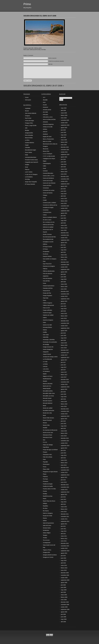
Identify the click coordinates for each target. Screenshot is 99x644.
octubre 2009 (64, 578)
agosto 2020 (64, 272)
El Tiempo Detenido (30, 184)
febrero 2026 (64, 115)
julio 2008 (63, 614)
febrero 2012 (64, 509)
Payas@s (45, 462)
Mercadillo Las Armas (48, 396)
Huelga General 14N (48, 347)
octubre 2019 (64, 296)
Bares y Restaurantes (48, 139)
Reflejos (45, 503)
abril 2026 (63, 110)
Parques (45, 452)
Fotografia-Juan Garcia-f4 (32, 162)
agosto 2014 (64, 448)
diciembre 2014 (65, 438)
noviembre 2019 (65, 294)
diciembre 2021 (65, 233)
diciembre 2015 (65, 409)
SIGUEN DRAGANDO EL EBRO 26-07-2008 (40, 16)
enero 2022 (64, 230)
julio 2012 (63, 497)
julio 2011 (63, 526)
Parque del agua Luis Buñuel (50, 450)
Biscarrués (46, 149)
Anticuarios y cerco (48, 117)
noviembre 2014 (65, 441)
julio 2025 (63, 130)
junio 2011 (63, 529)
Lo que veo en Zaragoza (31, 174)
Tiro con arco (46, 540)
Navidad (45, 428)
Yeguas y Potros (47, 550)
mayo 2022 (64, 221)
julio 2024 (63, 159)
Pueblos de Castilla (48, 486)
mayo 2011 (64, 531)
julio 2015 (63, 421)
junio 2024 (63, 162)
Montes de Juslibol (48, 408)
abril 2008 (63, 622)
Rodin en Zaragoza (48, 513)
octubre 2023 (64, 181)
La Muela (45, 364)
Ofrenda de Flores (48, 435)
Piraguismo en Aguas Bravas (50, 472)
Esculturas (46, 254)
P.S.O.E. (45, 442)
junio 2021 (63, 247)
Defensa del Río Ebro (35, 50)
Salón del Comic (47, 525)
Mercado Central (47, 398)
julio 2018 (63, 333)
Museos (45, 423)
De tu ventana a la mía (49, 222)
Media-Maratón (47, 388)
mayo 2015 (64, 426)
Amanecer (46, 107)
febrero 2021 (64, 257)
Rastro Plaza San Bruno (49, 501)
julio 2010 (63, 556)
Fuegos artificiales (48, 310)
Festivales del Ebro (48, 288)
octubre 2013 (64, 472)
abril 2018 (63, 340)
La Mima (27, 140)
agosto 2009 (64, 583)
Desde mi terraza (47, 234)
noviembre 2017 (65, 353)
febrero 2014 (64, 463)
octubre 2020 (64, 267)
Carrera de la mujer (48, 181)
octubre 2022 (64, 208)
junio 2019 (63, 306)
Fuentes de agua (47, 313)
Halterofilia (46, 337)
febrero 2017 (64, 375)
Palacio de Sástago (48, 445)
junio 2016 (63, 394)
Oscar (27, 167)
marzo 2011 (64, 536)
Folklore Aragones (48, 303)
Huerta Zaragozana (48, 349)
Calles (44, 166)
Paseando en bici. (47, 455)
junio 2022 (63, 218)
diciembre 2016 (65, 380)
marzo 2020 (64, 284)
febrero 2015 (64, 433)
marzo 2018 (64, 343)
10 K (44, 97)
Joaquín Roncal (47, 354)
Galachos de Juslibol (48, 315)
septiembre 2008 (65, 609)
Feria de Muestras (48, 278)
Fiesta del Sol (46, 291)
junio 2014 (63, 453)
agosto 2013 (64, 477)
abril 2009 (63, 592)
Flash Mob (46, 298)
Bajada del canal (47, 137)
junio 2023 (63, 191)
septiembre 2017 (65, 358)
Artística (45, 129)
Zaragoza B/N (46, 552)
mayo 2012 (64, 502)
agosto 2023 (64, 186)
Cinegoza (27, 116)
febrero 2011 (64, 539)
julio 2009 (63, 585)
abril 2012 (63, 504)
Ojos (44, 440)
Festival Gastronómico (49, 286)
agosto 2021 (64, 243)
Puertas (45, 491)
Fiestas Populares (47, 296)
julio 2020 (63, 274)
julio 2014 (63, 450)
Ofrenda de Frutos (48, 437)
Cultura (45, 215)
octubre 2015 (64, 414)
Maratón (45, 381)
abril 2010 (63, 563)
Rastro (45, 499)
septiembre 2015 (65, 416)
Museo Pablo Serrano (48, 418)
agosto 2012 (64, 494)
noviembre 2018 (65, 323)
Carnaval (45, 171)
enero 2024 (64, 174)
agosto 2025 (64, 128)
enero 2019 (64, 318)
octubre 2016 (64, 384)
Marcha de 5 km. (47, 386)
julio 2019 (63, 304)
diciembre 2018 (65, 321)
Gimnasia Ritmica (47, 327)
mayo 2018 (64, 338)
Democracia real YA (48, 230)
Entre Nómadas (29, 135)
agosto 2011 (64, 524)
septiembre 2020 (65, 269)
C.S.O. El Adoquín (48, 154)
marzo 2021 (64, 255)
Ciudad (45, 200)
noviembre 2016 (65, 382)
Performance (46, 464)
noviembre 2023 (65, 179)
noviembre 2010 (65, 546)
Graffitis (45, 332)
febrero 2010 (64, 568)
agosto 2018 (64, 331)
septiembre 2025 (65, 125)
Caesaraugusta (47, 163)
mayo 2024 (64, 164)
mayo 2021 (64, 250)
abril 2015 (63, 428)
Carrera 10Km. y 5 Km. (49, 176)
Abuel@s (45, 100)
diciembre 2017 (65, 350)
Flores (44, 300)
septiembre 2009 (65, 580)
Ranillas (45, 494)
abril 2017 (63, 370)
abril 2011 (63, 534)
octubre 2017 (64, 355)
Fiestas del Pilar (47, 293)
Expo (44, 261)
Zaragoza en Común (48, 557)
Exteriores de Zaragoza (49, 266)
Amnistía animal (47, 110)
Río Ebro (44, 50)
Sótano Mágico (47, 533)
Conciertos (46, 210)
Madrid (45, 374)
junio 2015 (63, 424)
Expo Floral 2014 (47, 264)
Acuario (45, 105)
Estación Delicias (47, 256)
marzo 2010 (64, 565)
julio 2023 (63, 189)
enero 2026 (64, 118)
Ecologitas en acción (48, 242)
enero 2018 (64, 348)
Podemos (45, 477)
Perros (45, 467)
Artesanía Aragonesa (48, 124)
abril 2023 (63, 196)
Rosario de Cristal (47, 516)
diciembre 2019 (65, 291)
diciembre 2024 (65, 147)
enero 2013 (64, 482)
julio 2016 (63, 392)
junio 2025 (63, 132)
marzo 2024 (64, 169)
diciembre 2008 (65, 602)
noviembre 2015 (65, 411)
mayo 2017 (64, 367)
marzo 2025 (64, 140)
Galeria (45, 318)
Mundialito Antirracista (48, 411)
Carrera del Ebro (47, 185)
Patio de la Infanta (48, 457)
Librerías (45, 366)
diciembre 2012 (65, 485)
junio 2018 (63, 335)
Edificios (45, 244)
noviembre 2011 (65, 516)
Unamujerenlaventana (31, 157)
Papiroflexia (46, 447)
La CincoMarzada (47, 359)
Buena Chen (46, 151)
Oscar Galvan (28, 152)
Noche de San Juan (48, 433)
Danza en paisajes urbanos (50, 217)
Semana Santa (47, 528)
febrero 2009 (64, 597)
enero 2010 (64, 570)
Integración (46, 352)
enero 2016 (64, 406)
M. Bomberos (46, 371)
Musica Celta (46, 425)
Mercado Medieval (48, 403)
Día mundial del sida (48, 239)
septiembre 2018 (65, 328)
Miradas (27, 130)
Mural (44, 415)
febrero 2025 (64, 142)
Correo (27, 97)
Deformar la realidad (48, 227)
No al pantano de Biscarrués (50, 430)
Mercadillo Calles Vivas (49, 393)
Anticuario (45, 115)
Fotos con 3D (46, 308)
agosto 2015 (64, 419)
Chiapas (45, 195)
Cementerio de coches (49, 190)
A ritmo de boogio (29, 121)
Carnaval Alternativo (48, 173)
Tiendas (45, 538)
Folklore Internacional (48, 305)
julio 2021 (63, 245)
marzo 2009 (64, 595)
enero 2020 (64, 289)
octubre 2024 (64, 152)
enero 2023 (64, 203)
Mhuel (44, 406)
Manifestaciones (47, 379)
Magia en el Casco (48, 376)
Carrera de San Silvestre (49, 183)
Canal (44, 168)
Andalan (27, 165)
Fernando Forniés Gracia (31, 160)
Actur (44, 102)
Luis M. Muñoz (29, 172)
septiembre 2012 (65, 492)
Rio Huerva (46, 511)
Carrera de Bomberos (48, 178)
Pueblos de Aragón (48, 484)
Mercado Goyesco (48, 401)
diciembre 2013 (65, 468)
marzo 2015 (64, 431)
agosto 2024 (64, 157)
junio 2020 (63, 277)
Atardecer (45, 134)
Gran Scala (46, 335)
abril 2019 (63, 311)
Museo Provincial (47, 420)
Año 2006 (45, 112)
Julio (26, 128)
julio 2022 (63, 216)
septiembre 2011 (65, 521)
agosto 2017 (64, 360)
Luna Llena (46, 369)
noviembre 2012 (65, 487)
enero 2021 (64, 260)
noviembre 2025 (65, 120)
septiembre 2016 (65, 387)
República (45, 506)
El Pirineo (45, 249)
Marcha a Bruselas (48, 384)
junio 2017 (63, 365)
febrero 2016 (64, 404)
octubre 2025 (64, 123)
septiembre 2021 (65, 240)
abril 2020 (63, 282)
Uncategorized (47, 543)
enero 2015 (64, 436)
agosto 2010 (64, 553)
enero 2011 (64, 541)
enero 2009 (64, 600)
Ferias (44, 283)
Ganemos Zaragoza (48, 320)
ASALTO (45, 132)
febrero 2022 (64, 228)
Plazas (45, 474)
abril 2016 (63, 399)
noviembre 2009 (65, 575)
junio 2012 (63, 499)
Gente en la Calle (47, 325)
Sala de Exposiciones (48, 523)
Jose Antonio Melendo (31, 113)
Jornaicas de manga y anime (50, 357)
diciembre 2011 (65, 514)
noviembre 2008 (65, 605)
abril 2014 (63, 458)
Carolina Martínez (30, 143)
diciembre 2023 (65, 177)
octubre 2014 (64, 443)
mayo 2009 (64, 590)
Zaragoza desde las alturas (50, 555)
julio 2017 (63, 362)
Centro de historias (48, 193)
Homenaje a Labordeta (49, 340)
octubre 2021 (64, 238)
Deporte (45, 232)
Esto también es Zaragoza (50, 259)
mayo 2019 (64, 309)
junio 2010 (63, 558)
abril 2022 (63, 223)
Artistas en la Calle (48, 127)
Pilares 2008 (46, 469)
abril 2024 (63, 167)
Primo (27, 4)
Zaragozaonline (29, 133)
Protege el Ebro (29, 123)
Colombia (27, 147)
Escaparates (46, 252)
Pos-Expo (45, 479)
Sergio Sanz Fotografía (31, 182)
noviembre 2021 (65, 235)
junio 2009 (63, 587)
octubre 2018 (64, 326)
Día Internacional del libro (49, 237)
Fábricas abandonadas (49, 271)
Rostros (45, 518)
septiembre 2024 (65, 154)
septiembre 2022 (65, 211)
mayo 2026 (64, 108)
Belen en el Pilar (47, 141)
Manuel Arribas (29, 138)
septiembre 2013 (65, 475)
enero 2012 (64, 512)
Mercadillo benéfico (48, 391)
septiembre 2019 (65, 299)
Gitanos (45, 330)
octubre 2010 (64, 548)
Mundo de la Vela (47, 413)
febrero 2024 (64, 172)
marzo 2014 (64, 460)
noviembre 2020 (65, 265)
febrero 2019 (64, 316)
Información (28, 100)
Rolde (27, 155)
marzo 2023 (64, 199)
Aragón (27, 145)
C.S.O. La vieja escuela (49, 156)
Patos (44, 459)
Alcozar (27, 111)
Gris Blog (27, 179)
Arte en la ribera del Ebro (49, 119)
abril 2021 (63, 252)
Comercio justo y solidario (49, 203)
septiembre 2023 (65, 184)
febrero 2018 (64, 345)
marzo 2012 (64, 507)
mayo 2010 (64, 561)
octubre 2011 (64, 519)
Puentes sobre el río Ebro (49, 489)
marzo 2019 (64, 313)
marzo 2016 (64, 402)
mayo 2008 (64, 619)
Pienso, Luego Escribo (31, 125)
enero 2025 (64, 145)
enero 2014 (64, 465)
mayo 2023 (64, 194)
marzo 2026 (64, 113)
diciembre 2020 (65, 262)
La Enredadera (29, 177)
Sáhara (45, 521)
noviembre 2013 (65, 470)
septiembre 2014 (65, 446)
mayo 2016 (64, 397)
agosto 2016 (64, 389)
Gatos (44, 322)
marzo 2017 (64, 372)
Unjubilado (28, 108)
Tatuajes (45, 535)
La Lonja (45, 362)
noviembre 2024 (65, 150)
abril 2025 (63, 137)
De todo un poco (47, 220)
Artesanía (45, 122)
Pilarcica (27, 169)
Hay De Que (28, 118)
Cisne (44, 198)
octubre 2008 (64, 607)
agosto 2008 (64, 612)
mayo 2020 (64, 279)
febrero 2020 (64, 287)
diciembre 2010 (65, 543)
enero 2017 (64, 377)
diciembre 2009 (65, 573)
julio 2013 (63, 480)
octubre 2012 (64, 490)
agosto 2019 (64, 301)
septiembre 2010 (65, 551)
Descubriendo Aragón (30, 150)
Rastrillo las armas (48, 496)
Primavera (46, 481)
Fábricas (45, 269)
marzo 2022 (64, 225)
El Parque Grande (47, 247)
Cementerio (46, 188)
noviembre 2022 (65, 206)
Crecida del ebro (47, 212)
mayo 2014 (64, 455)
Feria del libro (46, 281)
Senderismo (46, 530)
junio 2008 (63, 617)
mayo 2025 (64, 135)
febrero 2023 (64, 201)
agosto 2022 (64, 213)
